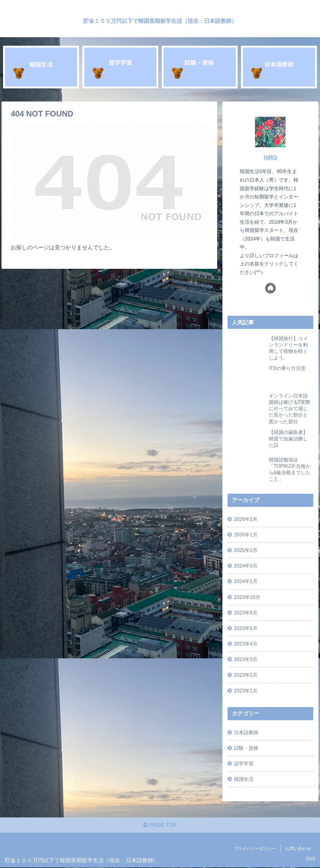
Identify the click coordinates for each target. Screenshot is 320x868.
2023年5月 (246, 628)
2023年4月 (246, 644)
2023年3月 (246, 659)
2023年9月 (246, 613)
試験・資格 (246, 748)
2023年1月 (246, 691)
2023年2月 (246, 675)
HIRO (270, 158)
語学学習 (244, 763)
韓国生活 (244, 779)
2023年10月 (247, 597)
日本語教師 (246, 732)
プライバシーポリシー (255, 849)
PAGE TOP (160, 826)
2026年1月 (246, 535)
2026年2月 (246, 519)
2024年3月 (246, 566)
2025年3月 (246, 550)
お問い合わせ (298, 849)
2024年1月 (246, 581)
